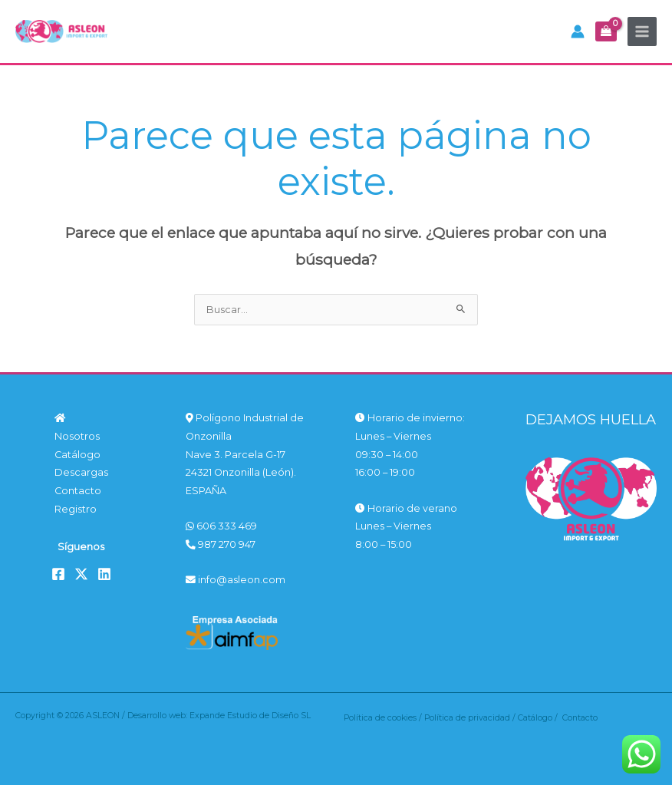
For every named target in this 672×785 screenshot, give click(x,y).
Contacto (78, 491)
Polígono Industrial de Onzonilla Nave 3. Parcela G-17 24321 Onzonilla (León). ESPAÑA (245, 454)
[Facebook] (58, 574)
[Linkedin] (104, 574)
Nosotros (77, 436)
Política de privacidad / (471, 718)
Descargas (81, 472)
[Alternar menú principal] (642, 31)
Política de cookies (380, 718)
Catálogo (77, 455)
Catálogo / (540, 718)
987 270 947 (221, 544)
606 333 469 (221, 526)
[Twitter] (81, 574)
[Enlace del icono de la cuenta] (578, 31)
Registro (76, 509)
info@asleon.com (236, 580)
